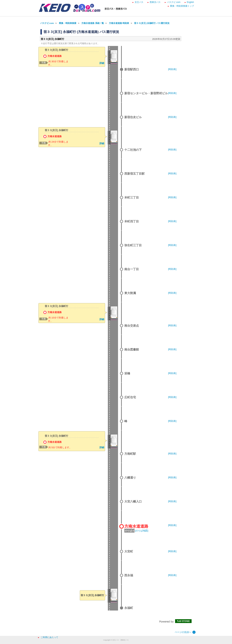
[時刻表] (172, 69)
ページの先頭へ (183, 632)
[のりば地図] (142, 531)
